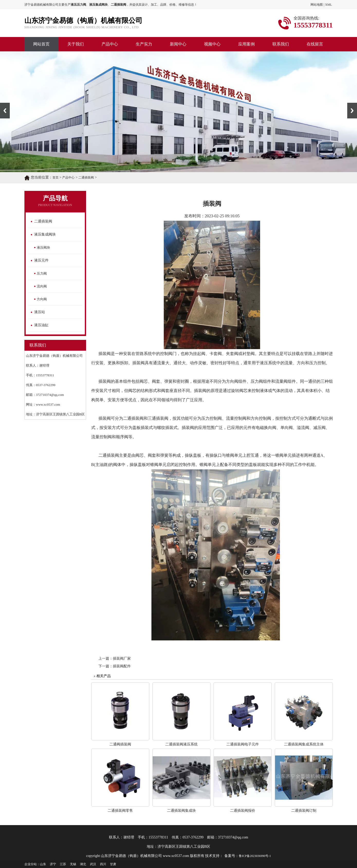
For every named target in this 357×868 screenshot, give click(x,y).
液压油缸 (41, 325)
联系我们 (281, 44)
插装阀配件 (122, 666)
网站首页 (41, 44)
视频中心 (212, 44)
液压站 (40, 312)
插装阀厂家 (122, 659)
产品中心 (110, 44)
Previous (5, 111)
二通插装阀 (86, 178)
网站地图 (317, 5)
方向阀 (42, 299)
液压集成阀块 (45, 234)
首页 (56, 178)
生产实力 (144, 44)
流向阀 (42, 286)
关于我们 (76, 44)
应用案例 (246, 44)
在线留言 (315, 44)
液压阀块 (43, 248)
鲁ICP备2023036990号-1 (255, 856)
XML (329, 5)
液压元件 (41, 260)
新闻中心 (178, 44)
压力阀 (42, 273)
